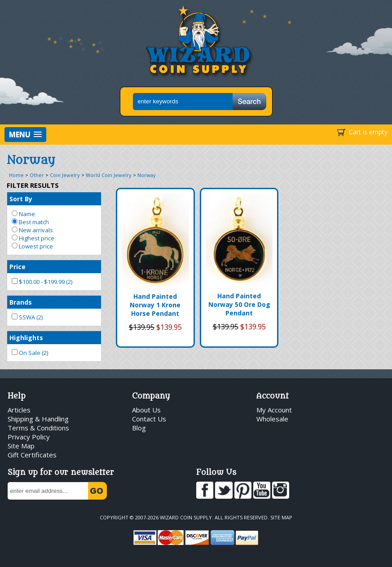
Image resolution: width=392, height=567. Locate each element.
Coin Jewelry (65, 175)
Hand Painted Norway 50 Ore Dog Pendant (239, 304)
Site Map (21, 446)
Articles (19, 410)
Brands (21, 302)
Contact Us (149, 419)
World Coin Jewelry (109, 175)
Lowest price (32, 246)
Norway (147, 175)
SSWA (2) (27, 317)
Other (37, 175)
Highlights (26, 338)
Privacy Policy (29, 437)
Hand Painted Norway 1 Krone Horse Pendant (155, 305)
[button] (25, 135)
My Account (274, 410)
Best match (30, 222)
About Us (146, 410)
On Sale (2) (30, 353)
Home (16, 175)
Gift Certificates (32, 455)
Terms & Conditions (38, 428)
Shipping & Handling (38, 419)
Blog (139, 428)
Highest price (33, 238)
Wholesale (272, 419)
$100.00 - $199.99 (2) (42, 282)
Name (23, 214)
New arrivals (32, 230)
